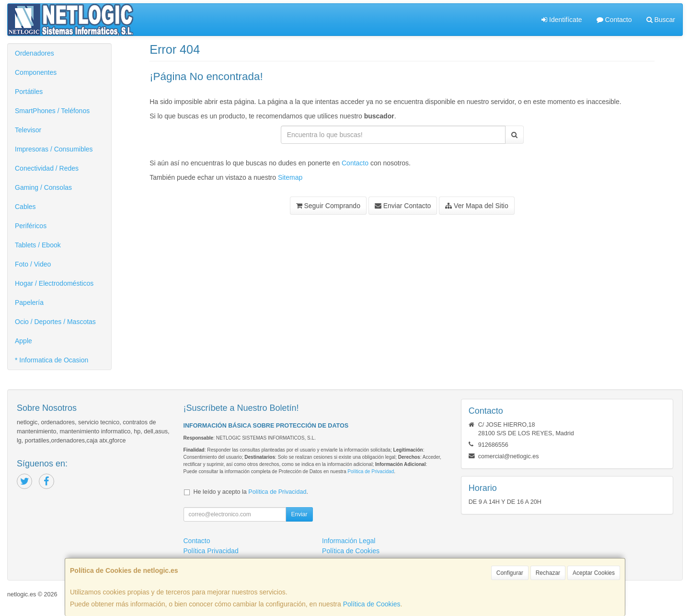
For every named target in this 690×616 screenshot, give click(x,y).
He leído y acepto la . (251, 492)
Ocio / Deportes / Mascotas (55, 322)
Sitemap (290, 177)
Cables (25, 207)
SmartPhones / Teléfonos (52, 111)
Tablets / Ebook (38, 245)
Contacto (614, 20)
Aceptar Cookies (594, 573)
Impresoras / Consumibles (54, 149)
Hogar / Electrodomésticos (54, 283)
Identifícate (562, 20)
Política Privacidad (211, 551)
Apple (23, 341)
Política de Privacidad (371, 471)
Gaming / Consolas (43, 187)
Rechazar (548, 573)
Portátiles (29, 92)
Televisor (28, 130)
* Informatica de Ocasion (52, 360)
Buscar (661, 20)
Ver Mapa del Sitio (477, 206)
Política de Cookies (372, 604)
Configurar (510, 573)
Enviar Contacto (403, 206)
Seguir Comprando (328, 206)
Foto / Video (33, 264)
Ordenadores (34, 53)
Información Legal (349, 541)
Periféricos (31, 226)
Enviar (299, 514)
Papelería (29, 302)
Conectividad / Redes (47, 168)
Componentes (36, 72)
